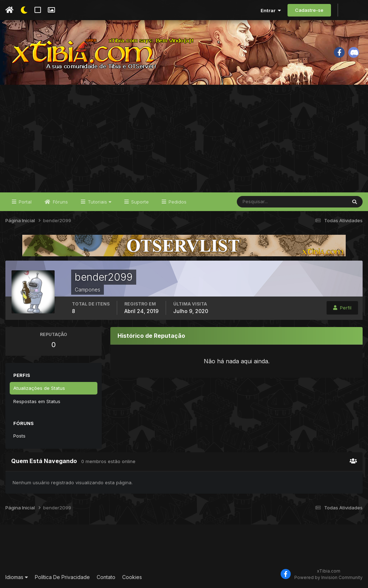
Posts (19, 436)
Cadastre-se (309, 10)
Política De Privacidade (62, 577)
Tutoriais (99, 202)
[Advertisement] (184, 139)
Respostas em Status (37, 401)
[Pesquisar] (260, 202)
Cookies (132, 577)
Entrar (271, 10)
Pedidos (177, 202)
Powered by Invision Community (328, 577)
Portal (24, 202)
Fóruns (60, 202)
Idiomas (17, 577)
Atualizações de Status (39, 388)
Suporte (139, 202)
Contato (106, 577)
